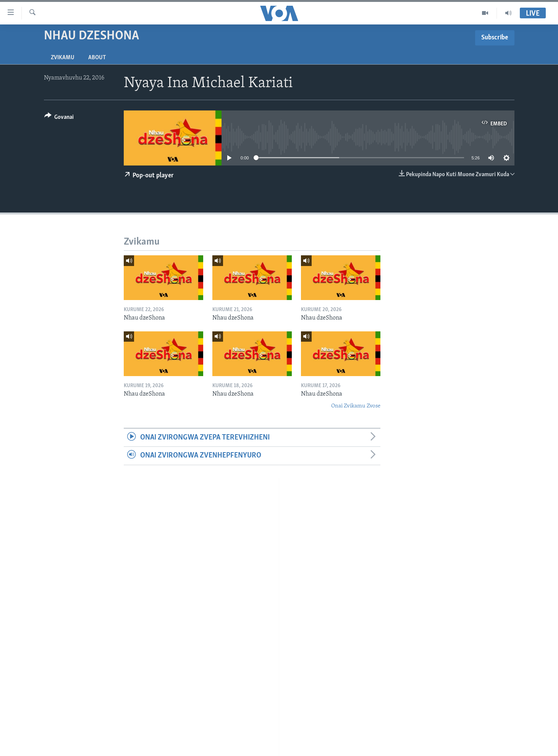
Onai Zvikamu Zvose (356, 406)
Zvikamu (63, 58)
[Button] (59, 118)
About (97, 58)
